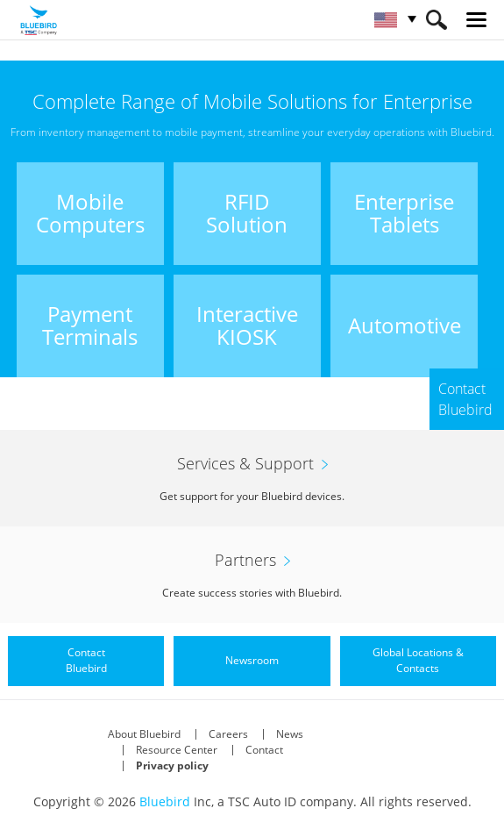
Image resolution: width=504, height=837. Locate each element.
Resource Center (177, 750)
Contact (264, 750)
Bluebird (165, 801)
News (290, 734)
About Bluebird (144, 734)
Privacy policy (172, 765)
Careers (228, 734)
